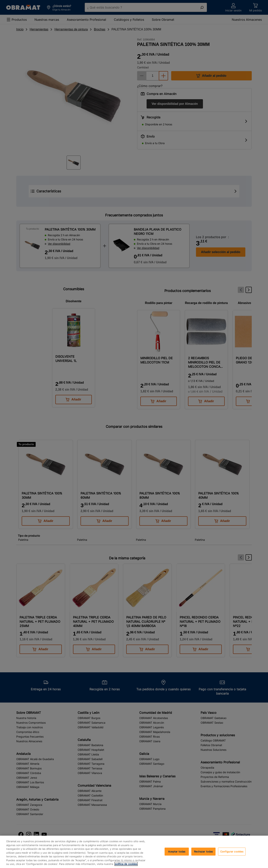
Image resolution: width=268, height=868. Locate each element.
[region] (134, 852)
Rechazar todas (204, 851)
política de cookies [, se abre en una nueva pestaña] (126, 864)
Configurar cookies (232, 851)
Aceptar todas (177, 851)
